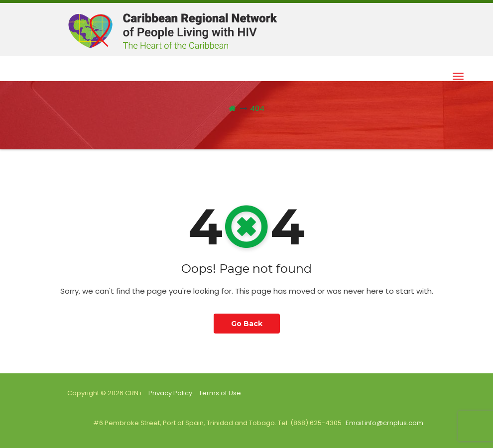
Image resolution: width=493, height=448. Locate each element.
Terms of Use (220, 393)
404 (257, 108)
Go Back (247, 324)
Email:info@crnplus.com (384, 423)
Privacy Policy (170, 393)
